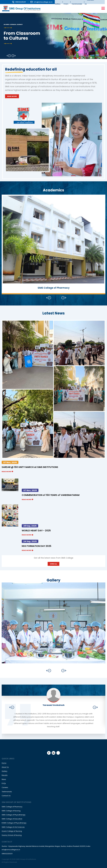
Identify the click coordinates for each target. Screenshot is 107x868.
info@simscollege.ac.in (41, 2)
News (4, 779)
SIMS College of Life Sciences (13, 827)
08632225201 (19, 2)
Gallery (4, 771)
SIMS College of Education (12, 819)
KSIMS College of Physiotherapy (14, 823)
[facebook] (49, 753)
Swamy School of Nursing (12, 835)
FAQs (4, 783)
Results (5, 775)
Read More (12, 96)
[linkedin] (53, 753)
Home (4, 763)
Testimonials (7, 792)
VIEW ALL (53, 564)
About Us (5, 767)
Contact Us (6, 796)
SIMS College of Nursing (11, 811)
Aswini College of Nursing (12, 831)
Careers (5, 787)
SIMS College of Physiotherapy (14, 815)
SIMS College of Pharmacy (12, 807)
